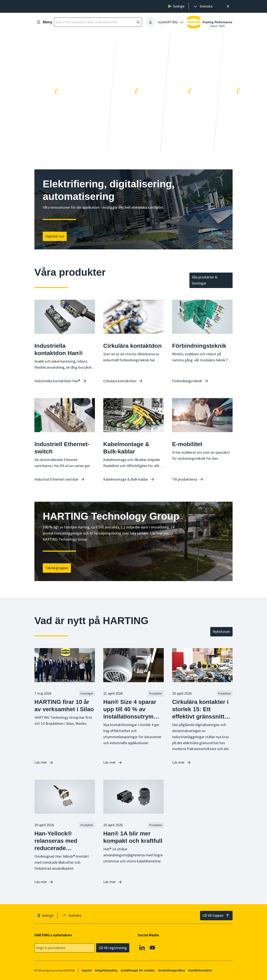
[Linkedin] (142, 948)
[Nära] (228, 6)
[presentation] (203, 6)
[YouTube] (152, 948)
